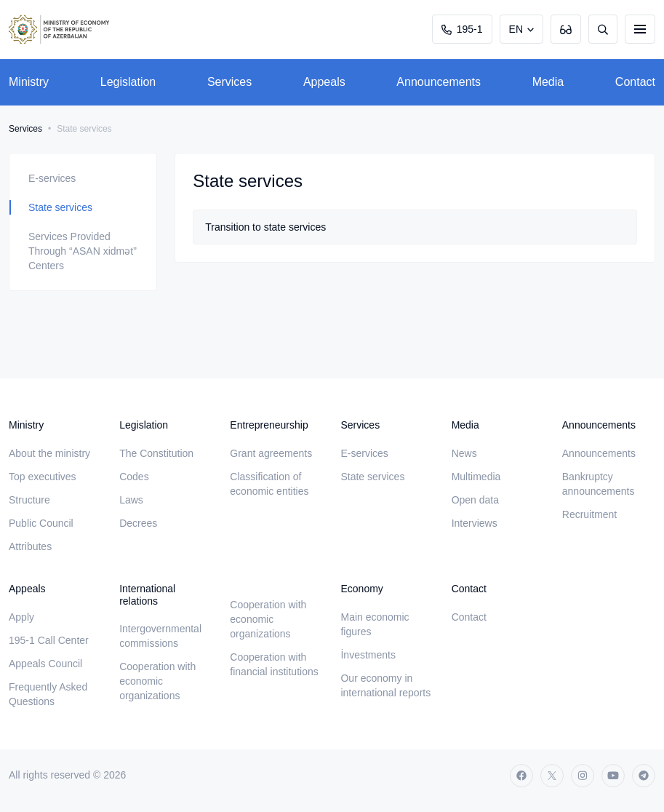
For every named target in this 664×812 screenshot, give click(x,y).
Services (229, 82)
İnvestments (368, 655)
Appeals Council (45, 664)
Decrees (138, 523)
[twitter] (552, 776)
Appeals (324, 82)
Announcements (439, 82)
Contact (635, 82)
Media (548, 82)
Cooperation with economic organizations (157, 681)
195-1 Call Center (49, 640)
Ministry (29, 82)
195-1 (462, 29)
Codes (134, 477)
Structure (29, 500)
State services (60, 207)
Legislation (128, 82)
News (464, 453)
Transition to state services (265, 227)
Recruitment (589, 514)
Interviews (475, 523)
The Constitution (156, 453)
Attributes (30, 546)
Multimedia (476, 477)
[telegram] (644, 776)
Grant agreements (271, 453)
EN (516, 29)
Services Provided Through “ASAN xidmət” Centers (83, 251)
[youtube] (613, 776)
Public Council (41, 523)
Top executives (43, 477)
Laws (131, 500)
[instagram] (583, 776)
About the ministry (49, 453)
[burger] (640, 29)
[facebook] (521, 776)
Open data (475, 500)
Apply (21, 617)
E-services (52, 178)
